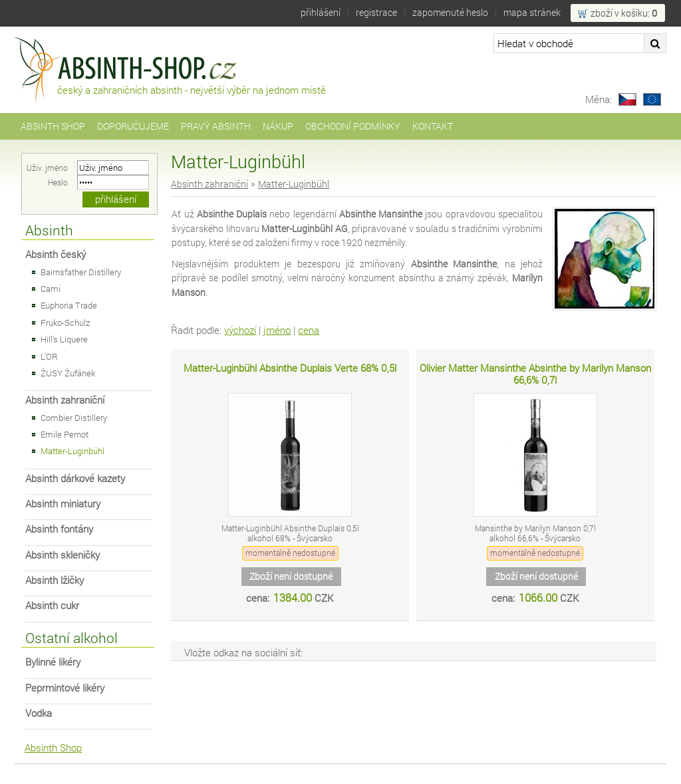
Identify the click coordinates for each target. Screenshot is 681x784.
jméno (277, 330)
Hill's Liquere (64, 339)
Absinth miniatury (63, 504)
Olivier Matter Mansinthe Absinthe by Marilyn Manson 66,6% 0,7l (535, 374)
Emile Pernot (65, 434)
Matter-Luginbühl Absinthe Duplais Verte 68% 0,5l (290, 368)
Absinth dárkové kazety (75, 478)
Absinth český (56, 254)
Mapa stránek (532, 12)
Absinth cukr (52, 605)
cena (309, 330)
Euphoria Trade (69, 305)
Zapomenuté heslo (450, 12)
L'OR (49, 356)
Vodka (39, 713)
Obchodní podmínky (353, 126)
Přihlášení (321, 12)
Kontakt (433, 126)
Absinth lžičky (55, 580)
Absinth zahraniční (65, 400)
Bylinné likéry (53, 662)
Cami (51, 289)
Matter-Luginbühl (72, 451)
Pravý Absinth (216, 126)
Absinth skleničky (63, 555)
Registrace (376, 12)
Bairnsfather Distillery (81, 272)
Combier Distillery (74, 418)
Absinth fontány (59, 529)
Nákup (278, 126)
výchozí (240, 330)
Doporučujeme (133, 126)
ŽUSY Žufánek (68, 373)
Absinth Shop (53, 126)
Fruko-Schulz (65, 323)
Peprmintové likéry (65, 688)
